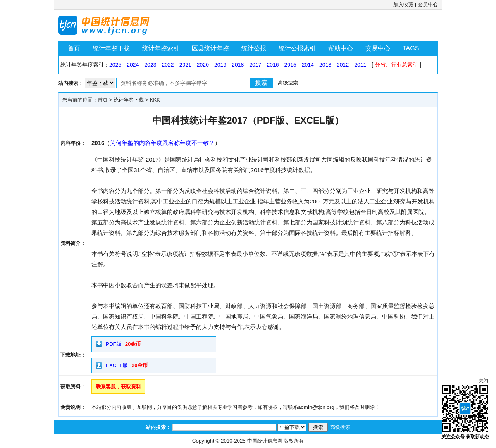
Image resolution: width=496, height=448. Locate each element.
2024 (133, 65)
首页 (74, 48)
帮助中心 (341, 48)
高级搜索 (288, 83)
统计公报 (254, 48)
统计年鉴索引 (161, 48)
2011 (360, 65)
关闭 (484, 381)
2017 (255, 65)
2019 (220, 65)
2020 (203, 65)
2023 (150, 65)
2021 (185, 65)
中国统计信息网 (265, 441)
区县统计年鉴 (210, 48)
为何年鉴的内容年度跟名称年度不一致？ (162, 143)
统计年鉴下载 (111, 48)
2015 (290, 65)
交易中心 (378, 48)
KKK (155, 100)
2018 (238, 65)
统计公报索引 (297, 48)
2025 (115, 65)
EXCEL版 (117, 365)
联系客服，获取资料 (118, 387)
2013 (325, 65)
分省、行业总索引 (396, 65)
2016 (273, 65)
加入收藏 (403, 4)
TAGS (411, 48)
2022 (168, 65)
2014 (308, 65)
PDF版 (114, 344)
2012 (343, 65)
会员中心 (428, 4)
